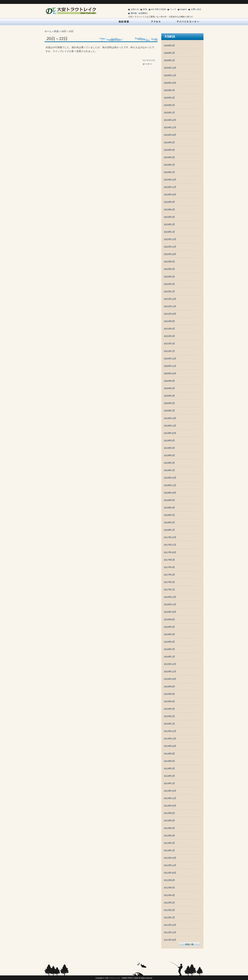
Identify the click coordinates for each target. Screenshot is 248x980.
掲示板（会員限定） (140, 13)
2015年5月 (169, 694)
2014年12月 (170, 731)
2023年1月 (169, 232)
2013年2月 (169, 843)
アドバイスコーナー (188, 22)
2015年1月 (169, 724)
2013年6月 (169, 813)
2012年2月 (169, 910)
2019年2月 (169, 463)
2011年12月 (170, 925)
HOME (60, 22)
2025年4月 (169, 90)
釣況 (145, 9)
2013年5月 (169, 821)
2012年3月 (169, 903)
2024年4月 (169, 150)
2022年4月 (169, 269)
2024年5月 (169, 143)
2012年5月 (169, 888)
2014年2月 (169, 776)
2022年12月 (170, 239)
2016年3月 (169, 642)
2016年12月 (170, 597)
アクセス (156, 22)
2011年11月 (170, 932)
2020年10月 (170, 373)
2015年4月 (169, 701)
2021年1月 (169, 351)
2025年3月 (169, 98)
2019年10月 (170, 433)
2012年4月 (169, 895)
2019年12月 (170, 418)
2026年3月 (169, 46)
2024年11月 (170, 127)
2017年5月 (169, 560)
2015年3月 (169, 709)
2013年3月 (169, 836)
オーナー (147, 64)
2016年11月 (170, 604)
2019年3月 (169, 455)
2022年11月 (170, 247)
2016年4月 (169, 634)
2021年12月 (170, 299)
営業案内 (92, 22)
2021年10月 (170, 314)
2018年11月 (170, 485)
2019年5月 (169, 441)
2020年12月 (170, 359)
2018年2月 (169, 523)
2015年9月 (169, 687)
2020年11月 (170, 366)
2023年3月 (169, 217)
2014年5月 (169, 754)
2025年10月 (170, 83)
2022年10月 (170, 254)
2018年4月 (169, 508)
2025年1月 (169, 113)
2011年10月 (170, 940)
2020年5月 (169, 381)
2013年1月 (169, 850)
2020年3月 (169, 396)
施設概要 (124, 22)
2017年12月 (170, 537)
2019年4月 (169, 448)
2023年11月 (170, 187)
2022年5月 (169, 262)
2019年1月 (169, 470)
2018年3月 (169, 515)
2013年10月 (170, 806)
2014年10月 (170, 746)
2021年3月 (169, 336)
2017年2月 (169, 582)
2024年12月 (170, 120)
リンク (173, 9)
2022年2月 (169, 284)
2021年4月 (169, 329)
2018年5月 (169, 500)
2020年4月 (169, 388)
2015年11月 (170, 672)
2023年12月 (170, 180)
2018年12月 (170, 478)
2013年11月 (170, 798)
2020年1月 (169, 411)
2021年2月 (169, 344)
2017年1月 (169, 590)
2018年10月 (170, 493)
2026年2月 (169, 53)
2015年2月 (169, 716)
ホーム (48, 31)
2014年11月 (170, 739)
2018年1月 (169, 530)
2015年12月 (170, 664)
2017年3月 (169, 575)
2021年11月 (170, 306)
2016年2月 (169, 649)
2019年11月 (170, 426)
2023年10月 (170, 195)
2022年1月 (169, 292)
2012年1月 (169, 918)
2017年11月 (170, 545)
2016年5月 (169, 627)
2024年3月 (169, 157)
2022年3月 (169, 277)
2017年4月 (169, 567)
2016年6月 (169, 620)
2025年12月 (170, 68)
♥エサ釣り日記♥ (159, 9)
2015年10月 (170, 679)
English (184, 9)
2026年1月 (169, 60)
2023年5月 (169, 202)
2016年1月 (169, 657)
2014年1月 (169, 783)
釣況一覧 (189, 944)
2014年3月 (169, 769)
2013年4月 (169, 828)
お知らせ (135, 9)
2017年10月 (170, 552)
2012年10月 (170, 873)
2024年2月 (169, 165)
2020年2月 (169, 403)
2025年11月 (170, 75)
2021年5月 (169, 321)
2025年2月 (169, 105)
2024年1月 (169, 172)
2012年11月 (170, 865)
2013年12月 (170, 791)
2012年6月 (169, 880)
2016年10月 (170, 612)
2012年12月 (170, 858)
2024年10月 (170, 135)
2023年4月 (169, 210)
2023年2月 (169, 224)
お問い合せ (196, 9)
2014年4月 (169, 761)
